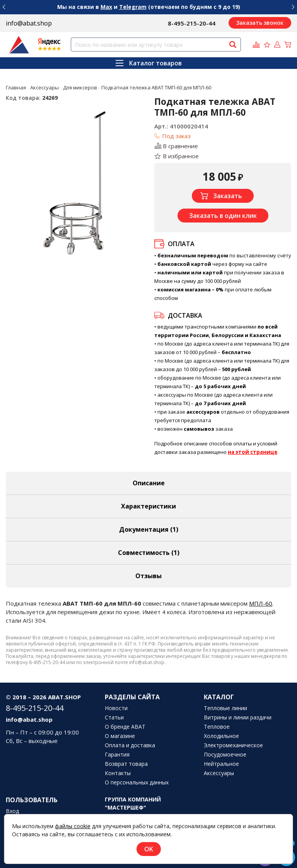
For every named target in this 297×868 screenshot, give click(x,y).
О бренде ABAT (125, 727)
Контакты (118, 773)
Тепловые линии (225, 708)
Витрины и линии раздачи (238, 717)
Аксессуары (219, 773)
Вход (12, 811)
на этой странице (253, 452)
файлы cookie (73, 826)
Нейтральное (221, 764)
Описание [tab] (149, 483)
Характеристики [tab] (148, 506)
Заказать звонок (260, 23)
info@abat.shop (29, 23)
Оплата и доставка (130, 745)
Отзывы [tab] (148, 576)
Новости (116, 708)
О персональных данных (137, 782)
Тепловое (217, 727)
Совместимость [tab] (149, 553)
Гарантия (117, 755)
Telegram (133, 7)
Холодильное (221, 736)
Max (106, 7)
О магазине (120, 736)
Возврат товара (126, 764)
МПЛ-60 (261, 603)
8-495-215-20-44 (192, 23)
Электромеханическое (233, 745)
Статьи (114, 717)
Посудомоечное (225, 755)
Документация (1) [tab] (149, 529)
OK (149, 849)
